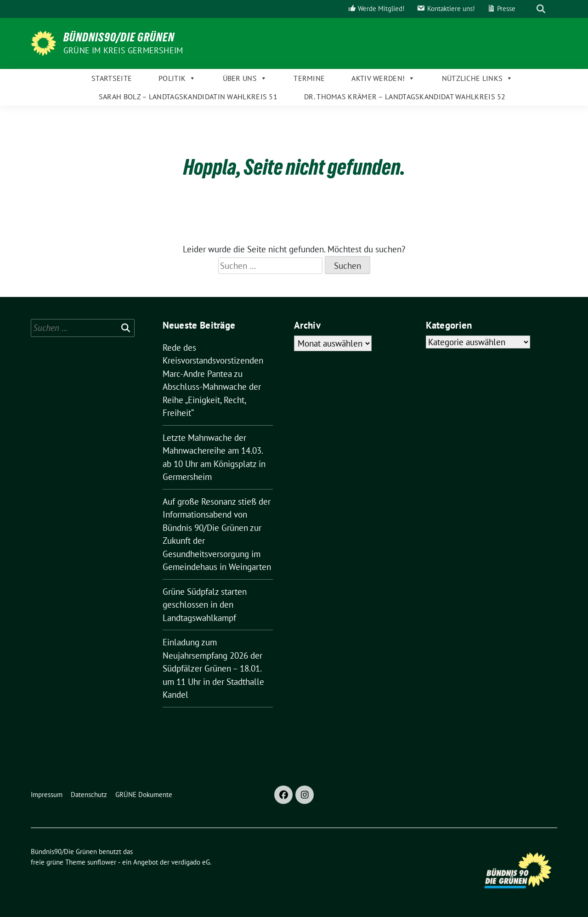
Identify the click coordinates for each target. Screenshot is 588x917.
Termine (309, 78)
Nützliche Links (478, 78)
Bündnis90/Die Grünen (119, 37)
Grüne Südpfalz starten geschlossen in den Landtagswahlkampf (205, 605)
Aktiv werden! (383, 78)
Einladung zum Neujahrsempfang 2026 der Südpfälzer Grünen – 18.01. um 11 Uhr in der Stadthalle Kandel (213, 668)
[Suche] (528, 9)
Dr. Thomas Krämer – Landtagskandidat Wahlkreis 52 (405, 97)
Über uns (245, 78)
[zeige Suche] (541, 9)
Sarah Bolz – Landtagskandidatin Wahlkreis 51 (188, 97)
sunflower (102, 862)
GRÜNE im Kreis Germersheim (123, 50)
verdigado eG (191, 862)
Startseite (112, 78)
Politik (177, 78)
